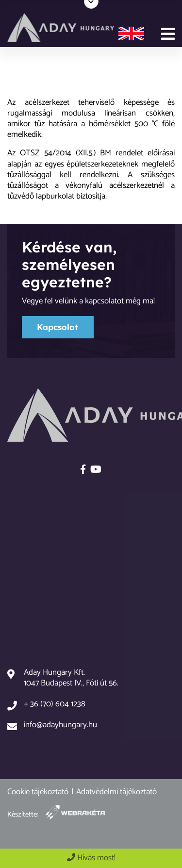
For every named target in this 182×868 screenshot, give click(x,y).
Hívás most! (91, 858)
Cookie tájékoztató (38, 792)
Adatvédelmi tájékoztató (116, 792)
